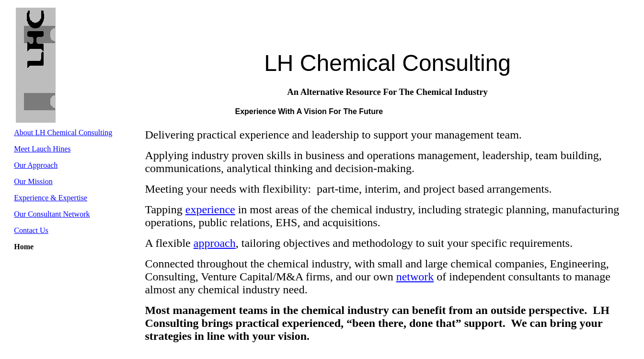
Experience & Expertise (51, 198)
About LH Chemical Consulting (63, 133)
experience (210, 209)
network (415, 277)
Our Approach (36, 165)
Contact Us (31, 230)
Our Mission (33, 181)
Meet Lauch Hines (42, 149)
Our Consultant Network (52, 214)
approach (215, 243)
